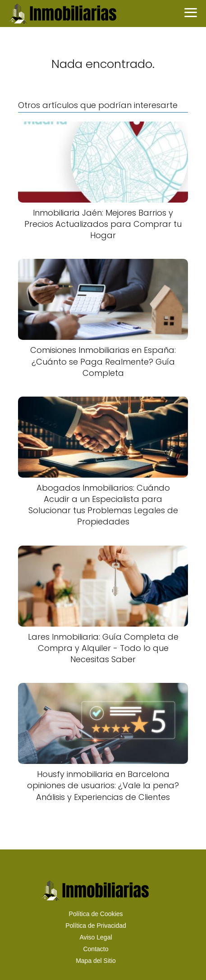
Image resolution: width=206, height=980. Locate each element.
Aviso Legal (96, 937)
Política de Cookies (96, 914)
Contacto (96, 949)
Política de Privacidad (96, 926)
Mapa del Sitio (96, 961)
